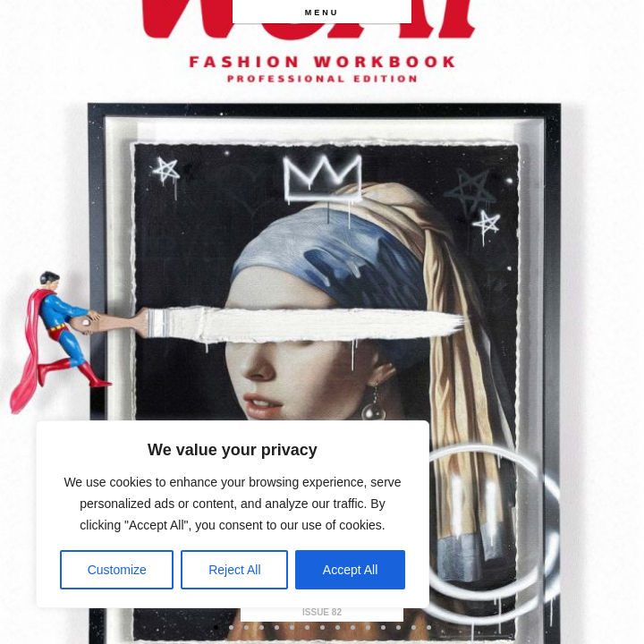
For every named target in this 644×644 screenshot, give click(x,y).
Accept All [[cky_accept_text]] (350, 570)
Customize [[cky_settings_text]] (117, 570)
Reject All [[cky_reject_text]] (234, 570)
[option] (322, 322)
